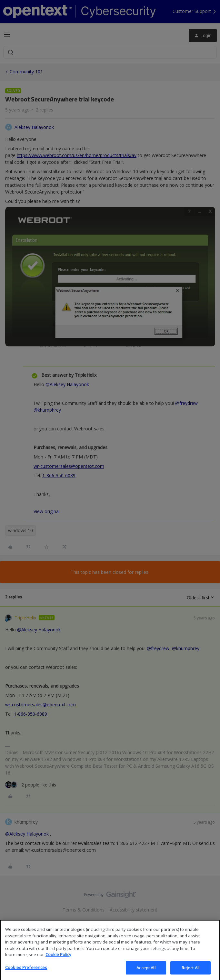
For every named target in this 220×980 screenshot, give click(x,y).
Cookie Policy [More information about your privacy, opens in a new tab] (58, 961)
